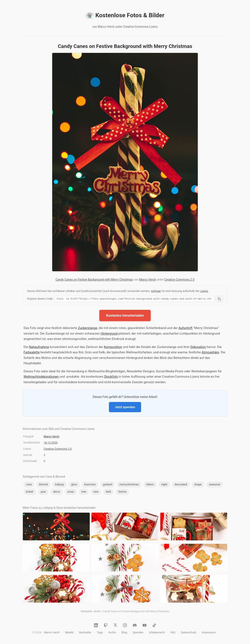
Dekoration (198, 348)
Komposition (113, 348)
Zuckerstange (87, 329)
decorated (181, 485)
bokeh (30, 492)
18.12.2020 (51, 443)
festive (122, 492)
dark (108, 492)
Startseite (86, 612)
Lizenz (204, 291)
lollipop (59, 485)
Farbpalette (32, 353)
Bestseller (85, 633)
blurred (43, 485)
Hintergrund (109, 334)
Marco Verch (148, 280)
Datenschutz (189, 633)
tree (84, 492)
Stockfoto (111, 377)
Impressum (209, 633)
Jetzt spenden (125, 408)
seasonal (214, 485)
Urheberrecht (157, 633)
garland (108, 485)
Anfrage (156, 291)
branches (90, 485)
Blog (124, 633)
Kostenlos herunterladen (125, 316)
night (164, 485)
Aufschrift (185, 329)
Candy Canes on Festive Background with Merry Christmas (94, 280)
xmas (71, 492)
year (43, 492)
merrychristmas (129, 485)
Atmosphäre (210, 353)
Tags (100, 633)
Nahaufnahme (39, 348)
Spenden (138, 633)
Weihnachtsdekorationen (41, 377)
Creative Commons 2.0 (179, 280)
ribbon (150, 485)
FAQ (173, 633)
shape (198, 485)
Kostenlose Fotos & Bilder (125, 15)
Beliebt (69, 633)
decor (57, 492)
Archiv (97, 612)
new (96, 492)
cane (29, 485)
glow (74, 485)
